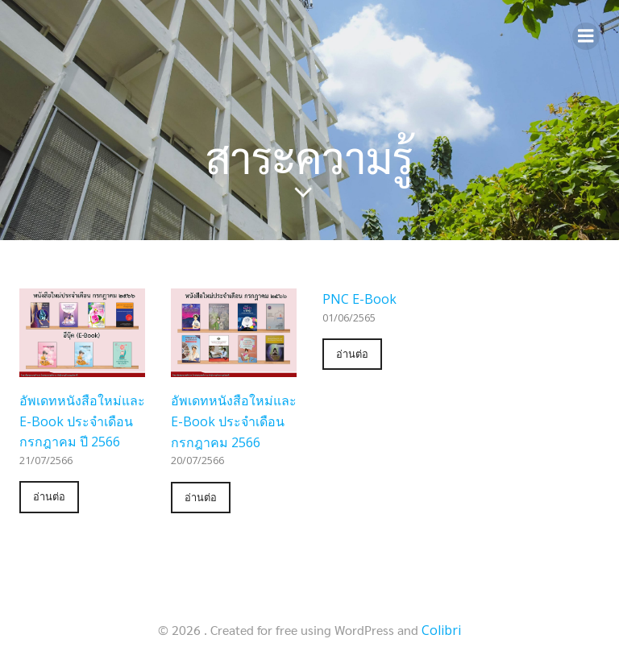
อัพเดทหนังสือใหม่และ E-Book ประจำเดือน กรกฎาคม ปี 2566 (82, 421)
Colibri (441, 630)
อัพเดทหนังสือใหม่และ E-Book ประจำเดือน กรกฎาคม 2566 (234, 421)
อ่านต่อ (49, 496)
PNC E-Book (359, 299)
